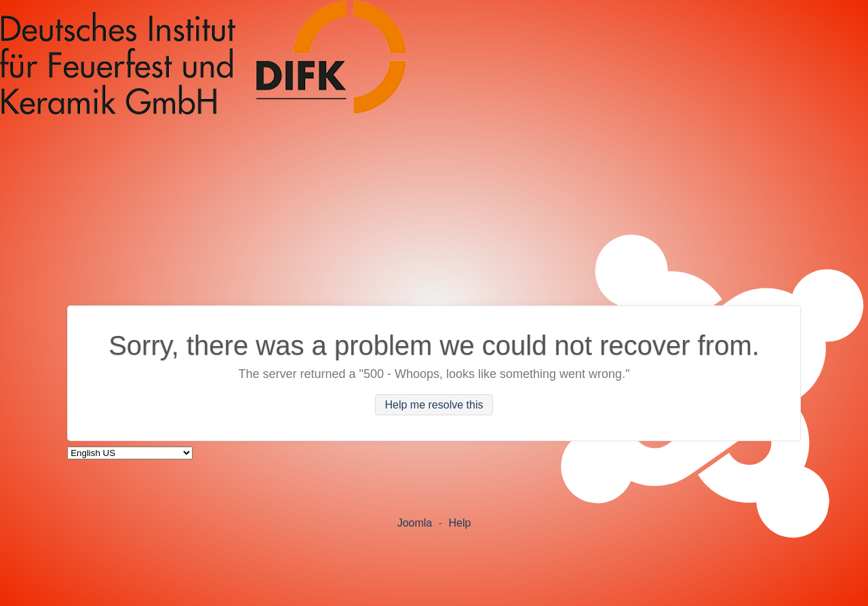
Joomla (415, 523)
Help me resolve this (434, 405)
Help (459, 523)
